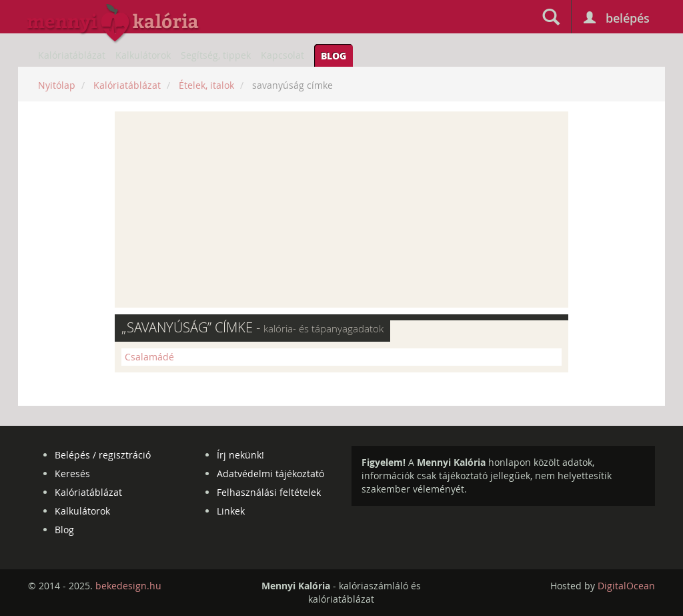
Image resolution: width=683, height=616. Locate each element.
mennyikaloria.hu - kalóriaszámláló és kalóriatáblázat (113, 24)
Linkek (231, 511)
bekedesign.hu (128, 586)
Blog (333, 55)
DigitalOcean (626, 586)
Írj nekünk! (240, 455)
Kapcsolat (282, 55)
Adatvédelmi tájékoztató (270, 474)
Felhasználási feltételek (269, 492)
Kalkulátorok (143, 55)
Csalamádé (149, 357)
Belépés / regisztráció (103, 455)
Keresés (72, 474)
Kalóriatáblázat (72, 55)
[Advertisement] (341, 210)
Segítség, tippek (216, 55)
